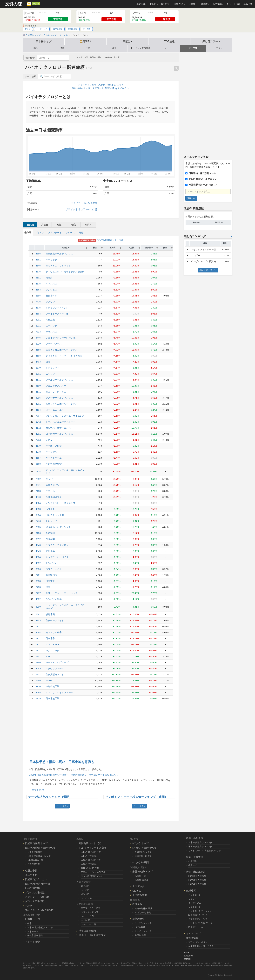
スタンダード (55, 233)
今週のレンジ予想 (143, 852)
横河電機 (50, 614)
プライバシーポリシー (199, 942)
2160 (38, 662)
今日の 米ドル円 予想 (91, 852)
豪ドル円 (85, 886)
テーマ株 (87, 29)
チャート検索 (233, 4)
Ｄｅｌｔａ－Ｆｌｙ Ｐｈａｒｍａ (64, 356)
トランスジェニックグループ (60, 422)
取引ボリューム (196, 927)
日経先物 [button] (180, 4)
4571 (38, 392)
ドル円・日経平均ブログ (92, 935)
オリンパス (51, 332)
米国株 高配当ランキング (200, 847)
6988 (38, 581)
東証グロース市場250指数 (39, 910)
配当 (36, 48)
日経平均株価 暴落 (143, 909)
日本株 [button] (193, 4)
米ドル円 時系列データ (92, 876)
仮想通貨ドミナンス (198, 919)
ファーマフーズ (54, 344)
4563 (38, 290)
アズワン (50, 302)
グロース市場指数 (35, 901)
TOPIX (29, 906)
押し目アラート (211, 41)
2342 (38, 422)
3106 (38, 533)
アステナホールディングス (59, 398)
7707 (38, 416)
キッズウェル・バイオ (57, 557)
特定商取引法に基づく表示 (201, 946)
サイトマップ (193, 934)
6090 (38, 607)
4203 (38, 620)
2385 (38, 527)
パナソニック (53, 650)
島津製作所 (51, 575)
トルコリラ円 (87, 916)
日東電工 (50, 581)
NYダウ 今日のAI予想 (144, 848)
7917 (38, 644)
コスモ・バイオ (54, 569)
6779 (38, 698)
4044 (38, 632)
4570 (38, 497)
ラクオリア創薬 (54, 446)
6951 (38, 638)
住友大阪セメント (55, 674)
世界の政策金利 (87, 931)
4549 (38, 551)
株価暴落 (137, 904)
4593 (38, 509)
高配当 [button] (127, 41)
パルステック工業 (55, 515)
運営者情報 (192, 938)
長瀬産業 (50, 539)
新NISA (85, 42)
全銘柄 (30, 225)
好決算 (88, 225)
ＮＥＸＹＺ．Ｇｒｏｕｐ (58, 266)
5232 (38, 674)
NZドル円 (86, 920)
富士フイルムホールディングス (62, 404)
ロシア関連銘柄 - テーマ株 (101, 240)
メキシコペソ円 (88, 924)
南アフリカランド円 (91, 908)
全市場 (28, 233)
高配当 (45, 225)
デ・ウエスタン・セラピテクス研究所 (65, 272)
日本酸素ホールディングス (59, 434)
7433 (38, 587)
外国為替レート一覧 (90, 843)
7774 (38, 471)
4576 (38, 272)
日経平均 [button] (141, 4)
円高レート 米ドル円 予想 (93, 872)
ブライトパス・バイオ (57, 314)
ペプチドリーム (54, 458)
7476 (38, 302)
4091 (38, 434)
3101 (38, 278)
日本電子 (50, 638)
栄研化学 (50, 551)
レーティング (42, 29)
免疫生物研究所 (54, 497)
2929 (38, 344)
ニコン (49, 626)
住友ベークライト (55, 620)
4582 (38, 599)
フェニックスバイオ (56, 386)
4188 (38, 350)
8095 (38, 398)
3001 (38, 320)
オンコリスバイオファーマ (59, 692)
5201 (38, 656)
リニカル (50, 491)
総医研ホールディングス (58, 527)
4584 (38, 557)
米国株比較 (73, 29)
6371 (38, 485)
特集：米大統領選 (196, 872)
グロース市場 (90, 209)
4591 (38, 260)
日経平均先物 (32, 888)
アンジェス (51, 290)
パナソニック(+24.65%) (84, 203)
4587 (38, 458)
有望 (59, 225)
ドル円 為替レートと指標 (92, 848)
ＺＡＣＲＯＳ (53, 644)
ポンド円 (85, 894)
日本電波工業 (53, 698)
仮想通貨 (191, 891)
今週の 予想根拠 (89, 864)
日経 (81, 233)
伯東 (48, 587)
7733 (38, 332)
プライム (40, 233)
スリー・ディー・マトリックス (62, 593)
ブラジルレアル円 (89, 912)
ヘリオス (50, 509)
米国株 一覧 (140, 876)
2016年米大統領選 (197, 884)
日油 (48, 362)
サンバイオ (51, 563)
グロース (70, 233)
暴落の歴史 (138, 919)
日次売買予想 (34, 864)
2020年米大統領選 (197, 880)
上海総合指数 (140, 895)
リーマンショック (143, 923)
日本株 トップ (33, 919)
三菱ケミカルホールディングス (62, 350)
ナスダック (138, 886)
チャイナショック (143, 931)
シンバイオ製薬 (54, 599)
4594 (38, 314)
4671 (38, 380)
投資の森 (13, 4)
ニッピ (49, 479)
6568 (38, 464)
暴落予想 (248, 4)
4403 (38, 362)
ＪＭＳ (49, 440)
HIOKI (49, 680)
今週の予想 (31, 871)
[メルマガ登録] (29, 3)
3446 (38, 338)
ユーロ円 (85, 890)
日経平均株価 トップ (36, 843)
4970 (38, 686)
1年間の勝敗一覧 (35, 860)
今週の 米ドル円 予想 (91, 860)
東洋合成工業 (53, 686)
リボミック (51, 260)
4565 (38, 668)
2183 (38, 491)
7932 (38, 479)
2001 (38, 374)
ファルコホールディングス (59, 380)
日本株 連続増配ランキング (40, 928)
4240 (38, 545)
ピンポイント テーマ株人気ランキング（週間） (136, 797)
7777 (38, 593)
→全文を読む (37, 790)
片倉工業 (50, 320)
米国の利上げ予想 (143, 856)
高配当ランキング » (208, 270)
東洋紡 (49, 278)
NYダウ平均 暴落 (143, 913)
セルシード (51, 521)
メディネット (53, 368)
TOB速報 (169, 41)
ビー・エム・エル (55, 410)
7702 (38, 440)
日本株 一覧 (33, 932)
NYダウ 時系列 (141, 862)
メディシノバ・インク (57, 308)
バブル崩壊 (140, 927)
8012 (38, 539)
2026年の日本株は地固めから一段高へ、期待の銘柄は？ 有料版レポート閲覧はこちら (74, 775)
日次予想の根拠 (35, 852)
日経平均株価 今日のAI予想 (40, 848)
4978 (38, 452)
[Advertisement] (101, 729)
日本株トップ (44, 41)
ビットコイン (195, 895)
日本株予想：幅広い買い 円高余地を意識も (62, 762)
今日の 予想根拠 (89, 856)
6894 (38, 515)
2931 (38, 326)
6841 (38, 614)
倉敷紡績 (50, 533)
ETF (167, 48)
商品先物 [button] (218, 4)
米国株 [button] (205, 4)
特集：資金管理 (195, 857)
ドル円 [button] (154, 4)
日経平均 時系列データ (38, 884)
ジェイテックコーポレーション (62, 338)
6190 (38, 386)
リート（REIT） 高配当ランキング (205, 851)
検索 (29, 923)
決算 (62, 48)
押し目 (36, 4)
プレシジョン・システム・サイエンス (65, 416)
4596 (38, 254)
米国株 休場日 (141, 880)
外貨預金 (193, 861)
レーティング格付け (141, 48)
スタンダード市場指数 (37, 897)
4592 (38, 563)
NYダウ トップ (141, 843)
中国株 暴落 (140, 935)
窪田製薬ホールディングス (59, 254)
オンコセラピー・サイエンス (60, 503)
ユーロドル (86, 898)
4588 (38, 692)
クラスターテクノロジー (58, 545)
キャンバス (51, 284)
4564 (38, 503)
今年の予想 (31, 875)
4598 (38, 356)
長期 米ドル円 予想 (90, 868)
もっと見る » (62, 806)
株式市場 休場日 (35, 935)
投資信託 (193, 865)
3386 (38, 569)
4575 (38, 284)
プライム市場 (73, 209)
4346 (38, 266)
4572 (38, 428)
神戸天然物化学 (54, 464)
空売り (219, 48)
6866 (38, 680)
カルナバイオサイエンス (58, 428)
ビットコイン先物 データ (200, 923)
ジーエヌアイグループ (57, 662)
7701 (38, 575)
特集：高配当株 (195, 838)
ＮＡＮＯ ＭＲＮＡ (56, 392)
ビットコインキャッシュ (200, 911)
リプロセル (51, 452)
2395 (38, 296)
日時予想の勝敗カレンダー (40, 856)
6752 (38, 650)
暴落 (114, 48)
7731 (38, 626)
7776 (38, 521)
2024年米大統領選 (197, 876)
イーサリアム (195, 903)
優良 (74, 225)
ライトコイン (195, 907)
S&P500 (137, 891)
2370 (38, 368)
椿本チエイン (53, 485)
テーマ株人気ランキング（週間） (50, 797)
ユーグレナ (51, 326)
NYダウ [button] (166, 4)
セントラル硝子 (54, 632)
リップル (193, 899)
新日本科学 (51, 296)
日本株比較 (58, 29)
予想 (88, 48)
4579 (38, 446)
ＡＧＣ (49, 656)
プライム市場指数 (35, 892)
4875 (38, 308)
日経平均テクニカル (36, 879)
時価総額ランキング (198, 915)
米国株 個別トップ (142, 872)
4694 (38, 410)
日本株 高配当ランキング (200, 842)
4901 (38, 404)
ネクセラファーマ (55, 668)
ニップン (50, 374)
